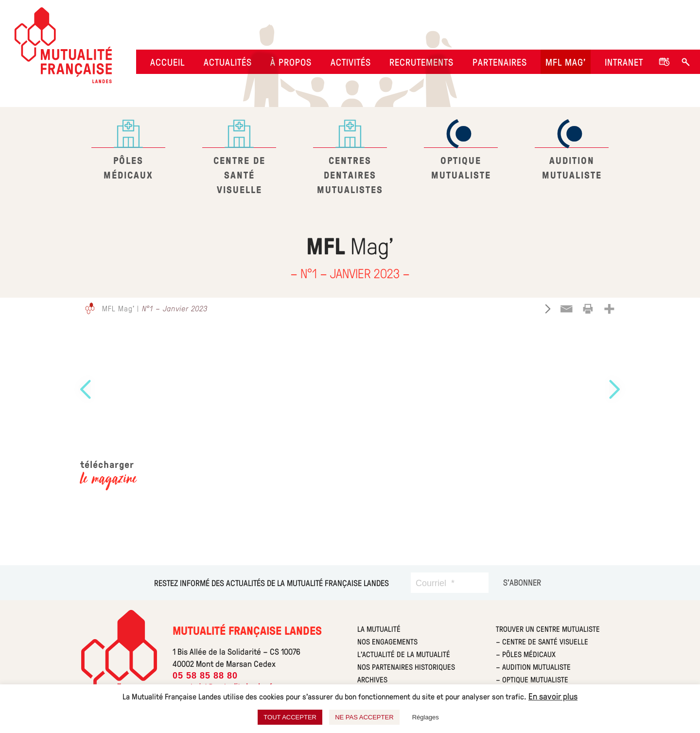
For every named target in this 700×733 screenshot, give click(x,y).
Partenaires (500, 62)
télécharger (108, 472)
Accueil (167, 62)
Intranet (624, 62)
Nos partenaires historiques (406, 667)
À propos (291, 62)
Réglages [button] (426, 717)
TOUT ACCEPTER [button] (290, 717)
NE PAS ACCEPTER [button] (364, 717)
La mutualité (379, 629)
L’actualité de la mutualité (404, 654)
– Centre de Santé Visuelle (542, 641)
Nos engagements (387, 641)
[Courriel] (450, 583)
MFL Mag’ (566, 62)
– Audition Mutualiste (533, 667)
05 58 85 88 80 (205, 676)
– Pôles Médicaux (526, 654)
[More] (609, 309)
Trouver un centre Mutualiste (548, 629)
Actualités (228, 62)
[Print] (588, 309)
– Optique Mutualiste (532, 679)
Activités (351, 62)
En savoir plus (553, 696)
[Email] (566, 309)
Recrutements (421, 62)
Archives (372, 679)
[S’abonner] (522, 582)
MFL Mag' (118, 308)
